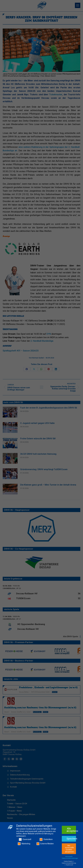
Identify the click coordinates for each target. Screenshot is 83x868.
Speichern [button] (71, 839)
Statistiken (46, 839)
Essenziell (25, 839)
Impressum (70, 865)
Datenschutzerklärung (69, 863)
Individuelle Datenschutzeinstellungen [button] (70, 857)
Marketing (24, 844)
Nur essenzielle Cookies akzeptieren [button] (70, 849)
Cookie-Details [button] (68, 861)
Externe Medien (45, 844)
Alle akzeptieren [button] (71, 830)
